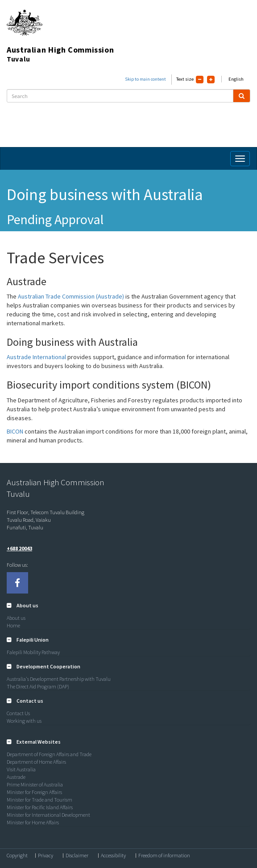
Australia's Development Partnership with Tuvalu (59, 679)
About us (16, 618)
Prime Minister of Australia (35, 784)
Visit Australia (21, 769)
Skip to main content (145, 79)
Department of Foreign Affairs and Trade (49, 754)
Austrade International (36, 357)
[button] (23, 605)
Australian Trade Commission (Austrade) (71, 296)
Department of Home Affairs (36, 762)
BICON (16, 431)
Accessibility (113, 856)
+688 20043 (19, 548)
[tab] (128, 606)
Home (13, 625)
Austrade (16, 777)
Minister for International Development (48, 815)
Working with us (24, 721)
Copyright (17, 856)
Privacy (46, 856)
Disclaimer (77, 856)
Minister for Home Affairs (33, 822)
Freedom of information (164, 856)
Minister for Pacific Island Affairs (40, 807)
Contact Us (18, 713)
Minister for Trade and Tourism (39, 800)
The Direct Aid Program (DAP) (38, 686)
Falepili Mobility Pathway (33, 652)
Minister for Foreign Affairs (34, 792)
